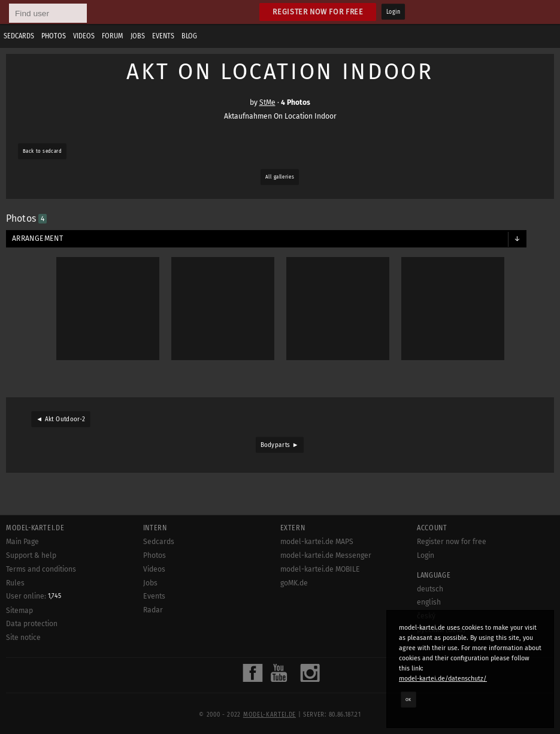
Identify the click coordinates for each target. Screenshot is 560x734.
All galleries (280, 177)
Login (393, 12)
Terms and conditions (41, 569)
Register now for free (318, 12)
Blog (189, 36)
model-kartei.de (270, 715)
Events (163, 36)
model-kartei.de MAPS (317, 542)
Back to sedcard (42, 151)
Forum (113, 36)
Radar (153, 610)
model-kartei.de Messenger (326, 555)
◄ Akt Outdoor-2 (60, 419)
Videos (84, 36)
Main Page (22, 542)
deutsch (430, 589)
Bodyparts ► (280, 445)
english (429, 602)
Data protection (32, 624)
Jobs (138, 36)
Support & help (31, 555)
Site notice (23, 638)
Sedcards (19, 36)
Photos (54, 36)
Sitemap (19, 611)
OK (408, 699)
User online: (34, 596)
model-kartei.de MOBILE (320, 569)
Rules (15, 583)
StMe (267, 102)
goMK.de (294, 583)
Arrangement (37, 238)
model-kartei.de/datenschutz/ (443, 679)
